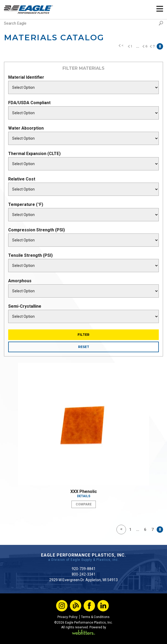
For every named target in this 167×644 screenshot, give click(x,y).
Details (84, 496)
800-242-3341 (84, 574)
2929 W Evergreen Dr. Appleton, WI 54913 (84, 580)
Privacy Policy (67, 617)
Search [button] (161, 23)
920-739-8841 (84, 569)
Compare (84, 504)
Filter (84, 335)
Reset (84, 347)
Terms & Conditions (95, 617)
